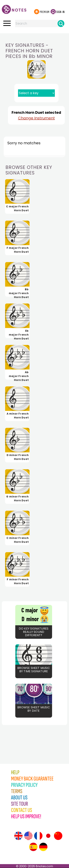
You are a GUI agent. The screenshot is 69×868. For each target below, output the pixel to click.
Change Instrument (36, 118)
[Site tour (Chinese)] (58, 836)
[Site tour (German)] (43, 847)
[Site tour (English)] (18, 836)
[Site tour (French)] (38, 836)
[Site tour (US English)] (28, 836)
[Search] (61, 23)
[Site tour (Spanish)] (33, 847)
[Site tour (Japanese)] (48, 836)
